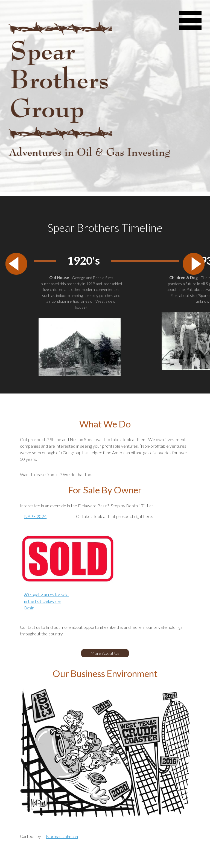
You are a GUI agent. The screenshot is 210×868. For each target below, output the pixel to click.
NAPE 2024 (35, 516)
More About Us (105, 653)
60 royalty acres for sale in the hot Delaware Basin (46, 601)
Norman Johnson (62, 836)
